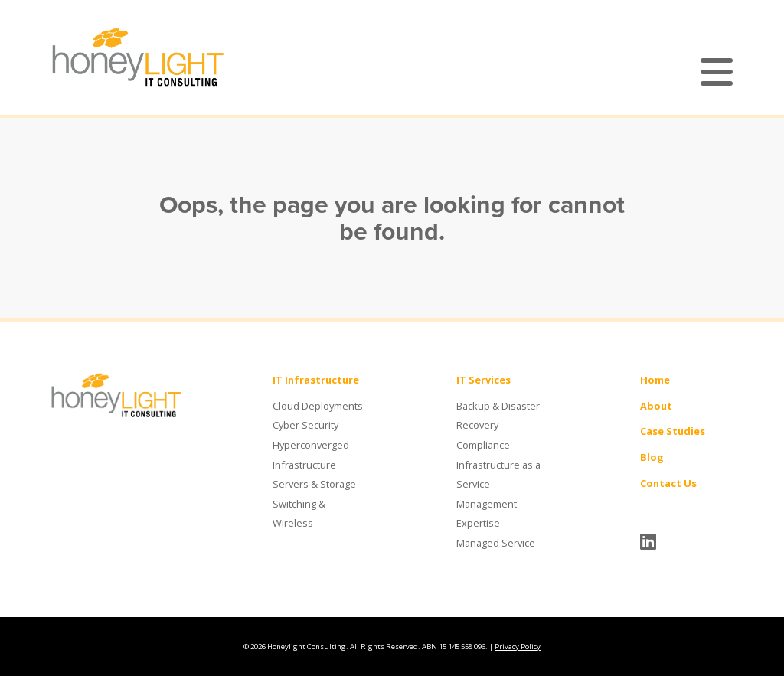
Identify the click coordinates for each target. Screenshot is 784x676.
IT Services (483, 380)
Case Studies (673, 431)
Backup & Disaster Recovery (498, 416)
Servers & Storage (314, 484)
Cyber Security (305, 425)
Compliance (483, 445)
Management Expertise (487, 514)
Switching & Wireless (299, 514)
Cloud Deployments (318, 406)
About (656, 406)
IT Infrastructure (316, 380)
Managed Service (496, 543)
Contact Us (668, 483)
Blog (652, 457)
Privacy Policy (518, 647)
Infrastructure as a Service (498, 475)
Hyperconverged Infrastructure (311, 455)
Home (655, 380)
